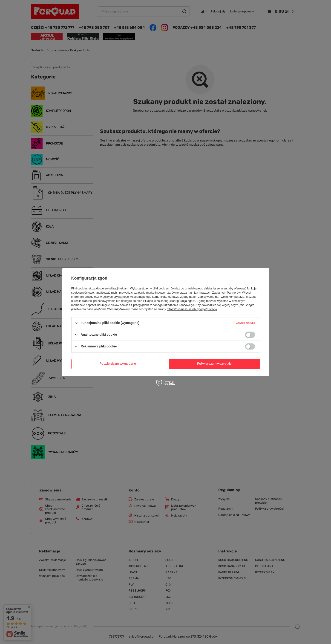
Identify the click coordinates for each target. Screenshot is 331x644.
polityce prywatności (116, 297)
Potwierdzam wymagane (118, 364)
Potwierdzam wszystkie (214, 364)
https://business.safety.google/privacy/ (192, 309)
